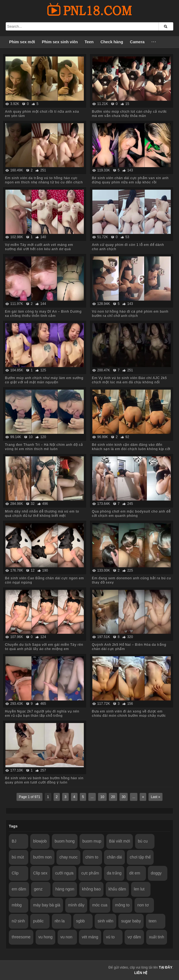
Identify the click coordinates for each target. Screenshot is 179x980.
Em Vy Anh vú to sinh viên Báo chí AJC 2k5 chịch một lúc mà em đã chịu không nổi (129, 380)
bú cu (143, 841)
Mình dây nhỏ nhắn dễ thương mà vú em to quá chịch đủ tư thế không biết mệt (42, 514)
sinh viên (105, 921)
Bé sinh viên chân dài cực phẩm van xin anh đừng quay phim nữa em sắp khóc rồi (130, 180)
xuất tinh (157, 937)
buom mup (92, 841)
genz (38, 889)
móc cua (100, 905)
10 (102, 797)
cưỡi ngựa (64, 873)
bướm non (42, 857)
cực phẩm (90, 873)
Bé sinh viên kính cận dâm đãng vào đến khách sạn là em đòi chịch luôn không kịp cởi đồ (131, 449)
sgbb (80, 921)
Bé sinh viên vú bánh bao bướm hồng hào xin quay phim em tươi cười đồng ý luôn (44, 780)
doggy (156, 873)
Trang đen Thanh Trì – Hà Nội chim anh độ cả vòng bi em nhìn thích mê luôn (44, 447)
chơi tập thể (140, 857)
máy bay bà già (47, 905)
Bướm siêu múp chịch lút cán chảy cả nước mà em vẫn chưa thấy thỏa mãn (129, 114)
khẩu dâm (117, 889)
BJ (14, 841)
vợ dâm (134, 937)
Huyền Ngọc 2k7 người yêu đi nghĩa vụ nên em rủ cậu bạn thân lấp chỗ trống (42, 713)
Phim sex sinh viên (60, 42)
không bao (91, 889)
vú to (110, 937)
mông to (122, 905)
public (38, 921)
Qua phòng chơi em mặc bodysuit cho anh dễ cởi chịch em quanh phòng (131, 514)
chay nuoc (68, 857)
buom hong (65, 841)
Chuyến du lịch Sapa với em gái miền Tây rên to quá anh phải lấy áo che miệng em (44, 647)
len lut (139, 889)
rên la (60, 921)
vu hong (46, 937)
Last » (155, 797)
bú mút (18, 857)
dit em (135, 873)
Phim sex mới (22, 42)
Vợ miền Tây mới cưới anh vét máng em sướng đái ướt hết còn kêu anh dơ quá (39, 247)
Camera (137, 42)
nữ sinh (18, 921)
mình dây (76, 905)
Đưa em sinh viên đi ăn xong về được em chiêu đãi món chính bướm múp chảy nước (129, 713)
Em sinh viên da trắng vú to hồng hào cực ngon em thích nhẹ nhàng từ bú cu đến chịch (44, 180)
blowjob (40, 841)
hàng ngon (65, 889)
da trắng (114, 873)
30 (124, 797)
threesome (21, 937)
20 (113, 797)
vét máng (90, 937)
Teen (89, 42)
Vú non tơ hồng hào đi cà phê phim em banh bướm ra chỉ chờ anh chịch (130, 314)
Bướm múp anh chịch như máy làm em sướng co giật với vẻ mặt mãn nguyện (44, 380)
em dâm (19, 889)
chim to (92, 857)
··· (154, 42)
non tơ (143, 905)
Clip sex (40, 873)
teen (153, 921)
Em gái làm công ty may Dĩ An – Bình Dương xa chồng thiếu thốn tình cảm (43, 314)
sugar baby (131, 921)
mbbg (17, 905)
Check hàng (112, 42)
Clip (15, 873)
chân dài (114, 857)
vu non (66, 937)
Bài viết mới (120, 841)
